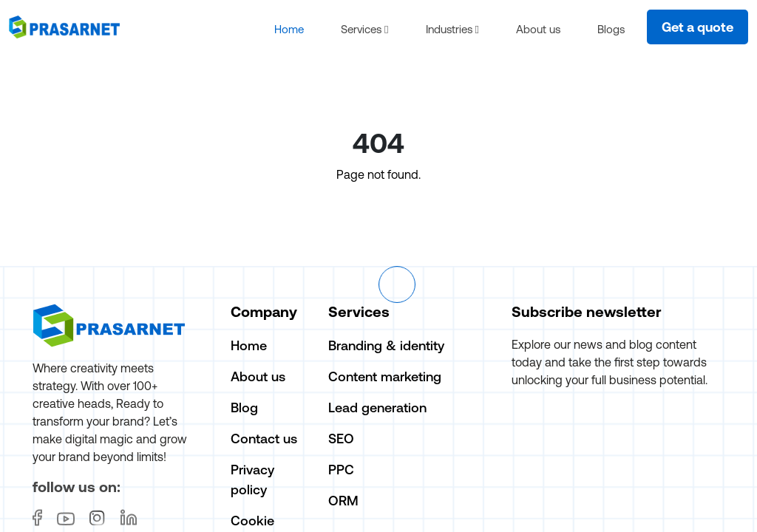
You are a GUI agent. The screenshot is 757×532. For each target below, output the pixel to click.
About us (538, 29)
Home (289, 29)
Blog (244, 408)
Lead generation (377, 408)
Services (364, 29)
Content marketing (385, 377)
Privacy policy (252, 480)
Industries (452, 29)
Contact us (264, 439)
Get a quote (697, 27)
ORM (343, 501)
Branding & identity (386, 346)
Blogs (611, 29)
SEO (341, 439)
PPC (341, 470)
